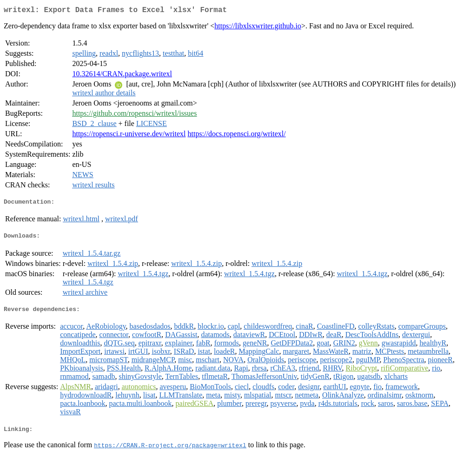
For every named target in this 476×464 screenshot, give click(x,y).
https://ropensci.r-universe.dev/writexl (129, 136)
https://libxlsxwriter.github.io (258, 28)
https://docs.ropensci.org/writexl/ (237, 136)
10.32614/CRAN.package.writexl (122, 76)
